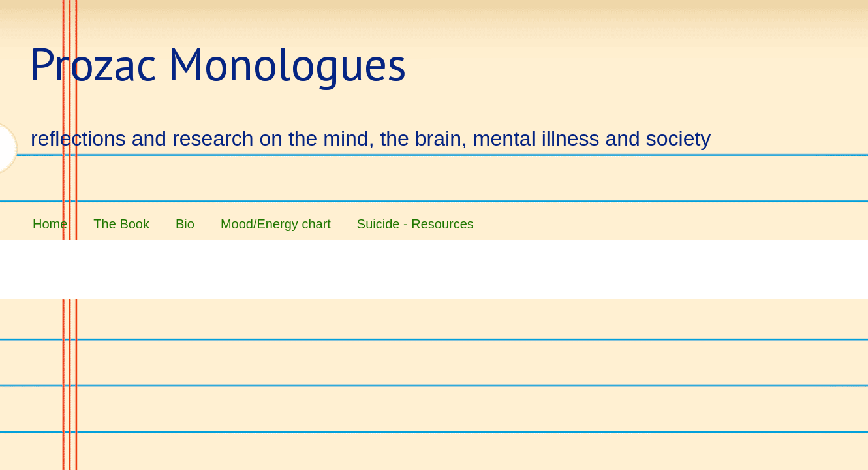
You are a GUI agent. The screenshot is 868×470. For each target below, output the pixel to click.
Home (50, 224)
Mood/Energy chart (276, 224)
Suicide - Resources (415, 224)
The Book (121, 224)
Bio (185, 224)
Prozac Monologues (218, 63)
